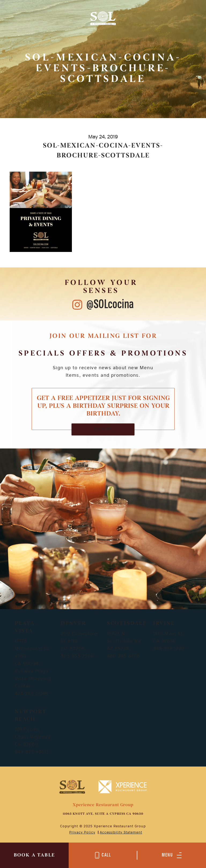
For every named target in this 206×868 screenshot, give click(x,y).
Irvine (164, 624)
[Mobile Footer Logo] (72, 787)
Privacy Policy (82, 832)
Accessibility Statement (121, 832)
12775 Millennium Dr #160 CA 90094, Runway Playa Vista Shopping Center (33, 664)
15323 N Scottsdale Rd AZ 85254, (124, 641)
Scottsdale (127, 624)
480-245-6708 (124, 656)
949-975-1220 (169, 649)
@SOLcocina (110, 305)
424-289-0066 (32, 694)
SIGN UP (103, 429)
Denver (73, 624)
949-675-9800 (32, 752)
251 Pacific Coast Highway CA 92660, (33, 737)
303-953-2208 (77, 656)
